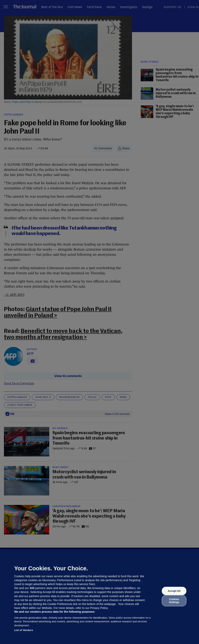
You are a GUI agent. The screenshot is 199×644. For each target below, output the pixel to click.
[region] (99, 597)
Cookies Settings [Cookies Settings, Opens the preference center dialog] (174, 601)
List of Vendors (24, 630)
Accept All (174, 591)
